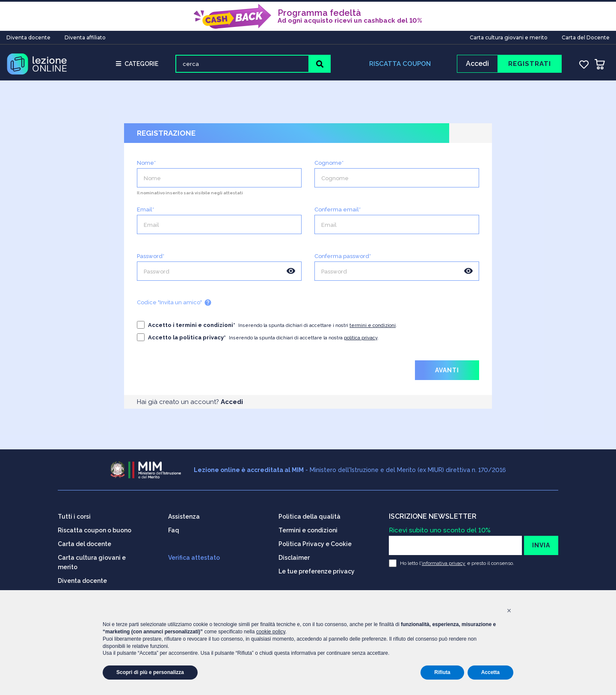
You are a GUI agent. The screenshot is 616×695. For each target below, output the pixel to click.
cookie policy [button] (271, 632)
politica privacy (361, 341)
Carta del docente (84, 541)
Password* (151, 260)
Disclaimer (294, 555)
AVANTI (447, 374)
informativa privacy (444, 560)
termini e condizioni (373, 329)
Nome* (146, 166)
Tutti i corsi (74, 514)
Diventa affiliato (85, 36)
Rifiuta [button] (442, 672)
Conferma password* (343, 260)
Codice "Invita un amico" (174, 306)
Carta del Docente (586, 36)
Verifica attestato (194, 555)
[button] (509, 611)
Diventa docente (28, 36)
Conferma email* (338, 213)
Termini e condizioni (308, 527)
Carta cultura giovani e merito (509, 36)
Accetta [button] (490, 672)
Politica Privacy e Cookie (315, 541)
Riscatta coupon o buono (95, 527)
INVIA (541, 542)
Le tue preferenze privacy (317, 568)
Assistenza (184, 514)
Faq (174, 527)
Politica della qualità (309, 514)
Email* (145, 213)
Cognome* (329, 166)
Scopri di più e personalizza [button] (150, 672)
